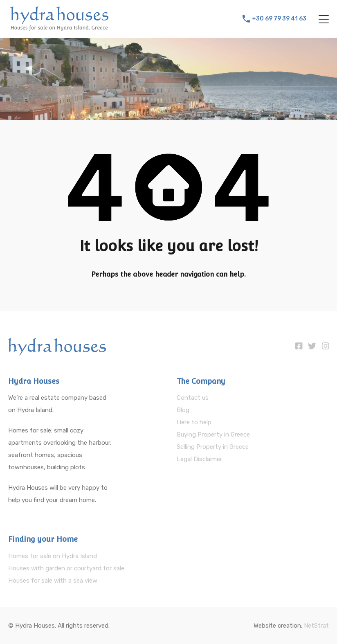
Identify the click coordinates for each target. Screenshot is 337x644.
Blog (183, 410)
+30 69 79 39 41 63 (279, 19)
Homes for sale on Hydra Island (53, 556)
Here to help (194, 422)
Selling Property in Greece (213, 447)
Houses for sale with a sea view (53, 581)
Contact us (193, 398)
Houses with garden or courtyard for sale (66, 568)
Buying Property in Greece (213, 435)
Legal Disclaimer (199, 459)
